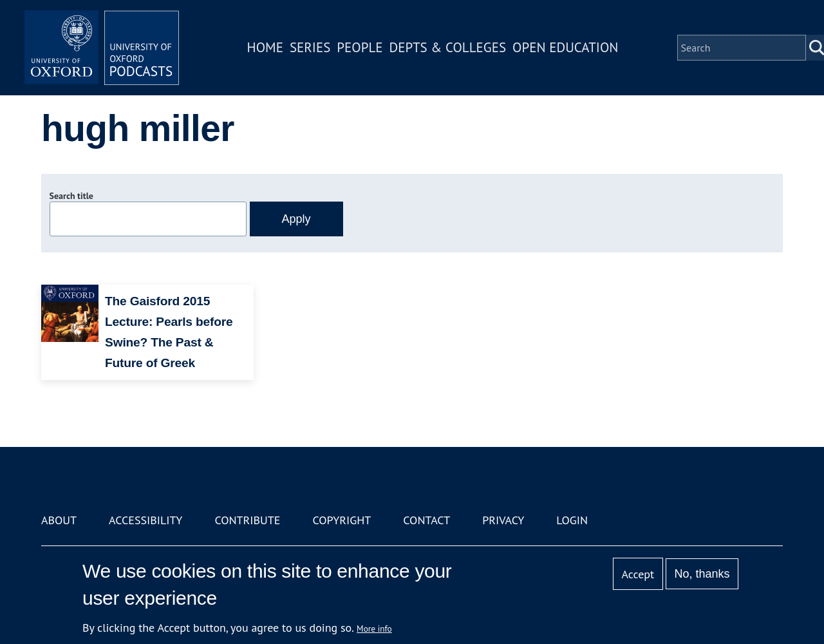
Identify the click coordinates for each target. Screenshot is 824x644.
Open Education (565, 47)
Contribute (247, 520)
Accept (638, 574)
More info (374, 629)
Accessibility (145, 520)
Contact (426, 520)
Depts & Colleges (448, 47)
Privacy (503, 520)
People (360, 47)
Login (572, 520)
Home (265, 47)
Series (310, 47)
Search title (71, 196)
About (59, 520)
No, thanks (702, 574)
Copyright (342, 520)
